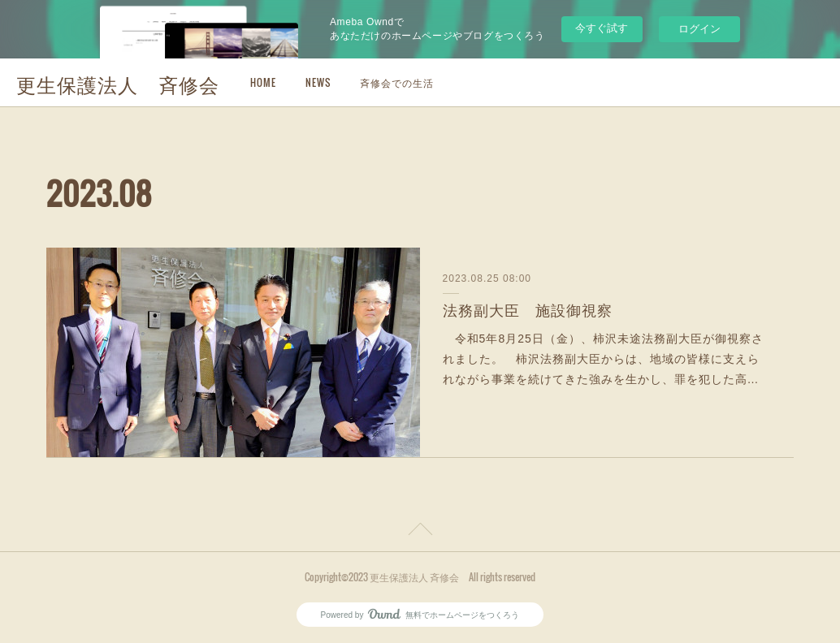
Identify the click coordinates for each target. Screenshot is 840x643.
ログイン (699, 29)
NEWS (318, 82)
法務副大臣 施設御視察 (528, 311)
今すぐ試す (602, 28)
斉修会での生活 (397, 82)
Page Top (420, 532)
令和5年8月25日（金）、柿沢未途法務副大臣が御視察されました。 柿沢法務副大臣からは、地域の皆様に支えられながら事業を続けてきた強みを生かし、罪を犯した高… (603, 359)
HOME (263, 82)
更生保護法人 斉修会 (118, 84)
